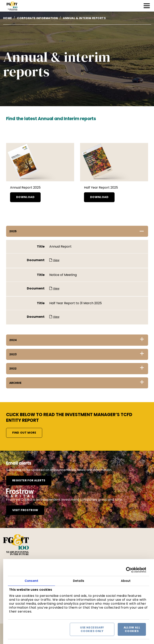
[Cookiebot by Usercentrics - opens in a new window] (129, 570)
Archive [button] (15, 383)
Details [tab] (79, 581)
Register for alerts (29, 480)
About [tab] (126, 581)
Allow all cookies (132, 629)
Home (8, 18)
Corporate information (37, 18)
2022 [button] (13, 369)
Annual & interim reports (84, 18)
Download (25, 197)
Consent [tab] (31, 581)
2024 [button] (13, 340)
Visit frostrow (25, 510)
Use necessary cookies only (92, 629)
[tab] (77, 231)
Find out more (24, 433)
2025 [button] (13, 231)
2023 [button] (13, 354)
